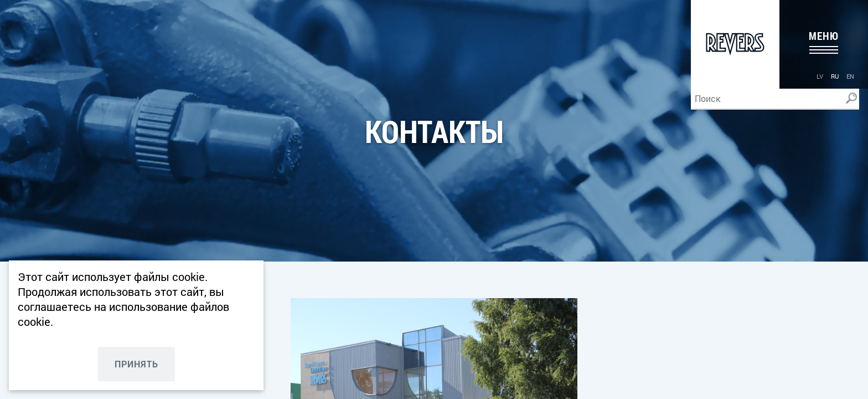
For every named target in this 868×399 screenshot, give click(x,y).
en (850, 76)
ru (835, 76)
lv (820, 76)
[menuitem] (820, 76)
